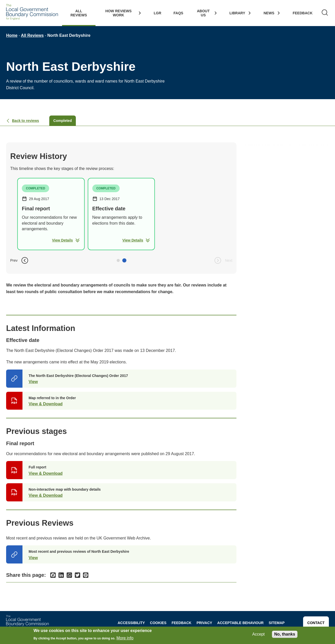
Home (12, 35)
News (269, 13)
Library (237, 13)
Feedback (303, 13)
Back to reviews (23, 121)
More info (125, 638)
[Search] (325, 13)
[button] (118, 260)
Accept (259, 634)
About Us (203, 13)
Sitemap (277, 623)
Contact (316, 623)
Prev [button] (20, 260)
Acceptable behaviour (241, 623)
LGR (158, 13)
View (33, 382)
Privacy (204, 623)
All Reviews (79, 13)
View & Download (46, 404)
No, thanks (285, 634)
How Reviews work (119, 13)
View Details (66, 240)
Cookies (158, 623)
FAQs (178, 13)
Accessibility (131, 623)
